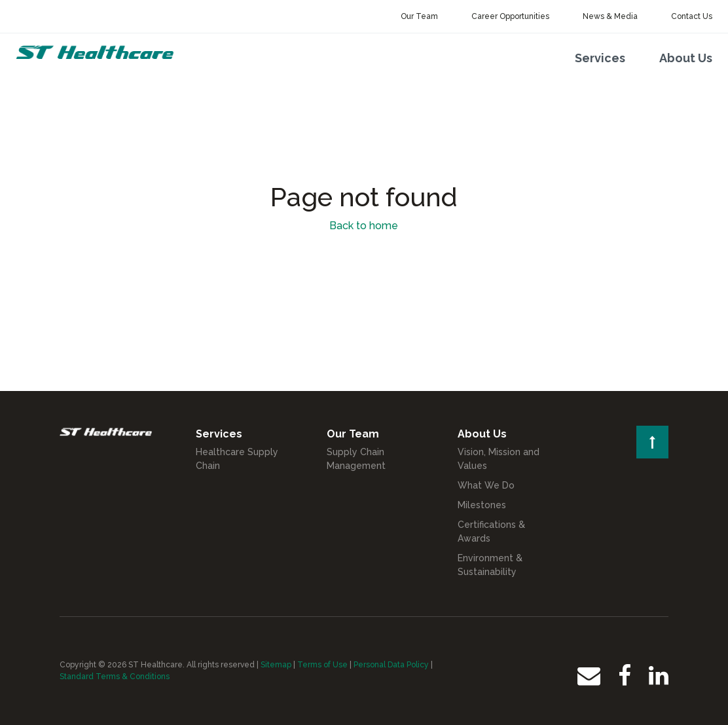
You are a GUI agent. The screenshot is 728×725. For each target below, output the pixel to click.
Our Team (419, 16)
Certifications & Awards (491, 531)
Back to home (364, 226)
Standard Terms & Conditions (115, 677)
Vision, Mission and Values (499, 459)
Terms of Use (322, 665)
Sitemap (276, 665)
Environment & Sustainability (490, 565)
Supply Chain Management (356, 459)
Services (600, 58)
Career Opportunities (510, 16)
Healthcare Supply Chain (237, 459)
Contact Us (692, 16)
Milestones (482, 505)
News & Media (610, 16)
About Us (686, 58)
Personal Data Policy (391, 665)
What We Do (486, 485)
